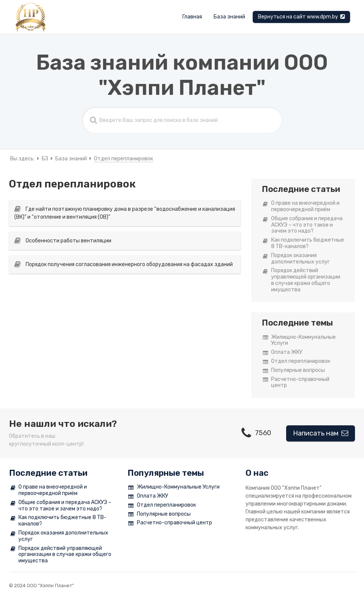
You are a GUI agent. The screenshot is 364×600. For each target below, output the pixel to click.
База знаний (229, 17)
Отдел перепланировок (297, 362)
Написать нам (321, 433)
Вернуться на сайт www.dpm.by (301, 17)
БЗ (45, 159)
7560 (256, 433)
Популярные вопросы (294, 371)
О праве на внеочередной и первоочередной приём (301, 206)
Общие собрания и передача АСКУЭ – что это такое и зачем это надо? (303, 225)
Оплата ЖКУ (283, 353)
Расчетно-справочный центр (296, 383)
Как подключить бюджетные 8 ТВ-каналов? (303, 243)
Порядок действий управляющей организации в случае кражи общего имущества (302, 280)
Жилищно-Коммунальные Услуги (299, 340)
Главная (192, 17)
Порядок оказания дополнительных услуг (296, 259)
